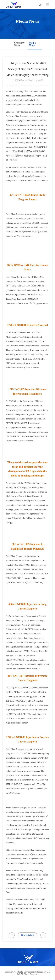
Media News (32, 44)
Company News (19, 44)
